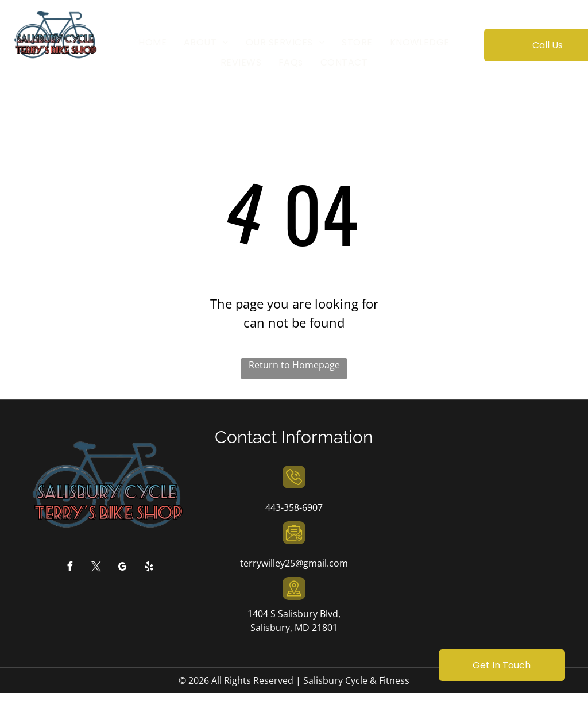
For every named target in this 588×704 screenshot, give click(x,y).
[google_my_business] (122, 568)
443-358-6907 (294, 507)
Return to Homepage (294, 365)
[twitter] (96, 568)
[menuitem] (152, 43)
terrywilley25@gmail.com (294, 563)
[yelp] (149, 568)
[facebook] (69, 568)
